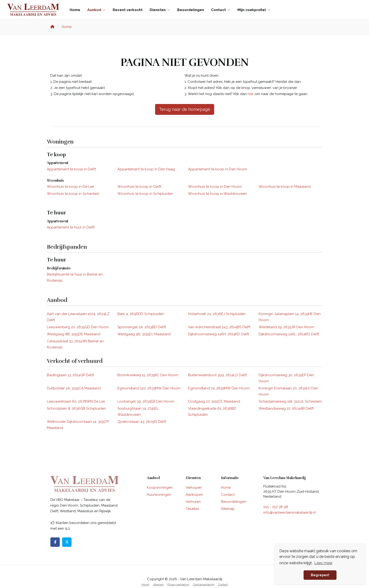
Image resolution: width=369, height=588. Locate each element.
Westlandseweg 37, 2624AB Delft (286, 408)
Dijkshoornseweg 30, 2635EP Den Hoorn (286, 378)
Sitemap (228, 509)
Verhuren (193, 502)
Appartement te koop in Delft (71, 169)
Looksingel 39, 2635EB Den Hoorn (146, 401)
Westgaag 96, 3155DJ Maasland (144, 334)
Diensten (160, 10)
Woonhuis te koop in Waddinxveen (217, 194)
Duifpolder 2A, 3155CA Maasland (74, 388)
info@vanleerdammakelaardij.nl (290, 512)
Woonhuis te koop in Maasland (285, 187)
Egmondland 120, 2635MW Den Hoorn (149, 388)
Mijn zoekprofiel (254, 10)
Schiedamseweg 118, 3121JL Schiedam (290, 401)
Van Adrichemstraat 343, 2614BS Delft (219, 327)
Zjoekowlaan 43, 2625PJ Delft (142, 422)
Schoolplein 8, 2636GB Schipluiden (76, 408)
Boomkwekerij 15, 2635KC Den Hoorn (148, 375)
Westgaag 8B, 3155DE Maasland (74, 334)
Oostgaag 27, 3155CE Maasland (214, 401)
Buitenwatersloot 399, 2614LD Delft (217, 375)
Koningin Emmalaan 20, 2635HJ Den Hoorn (288, 391)
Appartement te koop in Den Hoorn (218, 169)
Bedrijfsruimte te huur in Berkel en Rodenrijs (75, 277)
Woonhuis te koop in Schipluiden (145, 194)
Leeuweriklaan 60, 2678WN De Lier (76, 401)
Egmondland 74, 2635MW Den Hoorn (219, 388)
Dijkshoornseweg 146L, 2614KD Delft (289, 334)
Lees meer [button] (323, 563)
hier (251, 94)
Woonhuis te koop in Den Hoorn (215, 187)
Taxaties (192, 509)
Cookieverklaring (204, 584)
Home (75, 10)
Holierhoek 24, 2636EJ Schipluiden (217, 314)
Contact (221, 10)
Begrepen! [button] (320, 575)
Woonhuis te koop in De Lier (70, 187)
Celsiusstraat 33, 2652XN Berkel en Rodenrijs (75, 344)
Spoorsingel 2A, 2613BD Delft (142, 327)
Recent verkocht (128, 10)
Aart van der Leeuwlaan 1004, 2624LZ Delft (78, 317)
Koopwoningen (160, 488)
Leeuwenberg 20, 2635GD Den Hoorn (78, 327)
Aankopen (194, 495)
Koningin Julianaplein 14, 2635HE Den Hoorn (290, 317)
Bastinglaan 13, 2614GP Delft (70, 375)
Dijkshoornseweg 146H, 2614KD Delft (219, 334)
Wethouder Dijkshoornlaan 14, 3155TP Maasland (78, 425)
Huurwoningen (159, 495)
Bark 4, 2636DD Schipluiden (141, 314)
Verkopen (194, 488)
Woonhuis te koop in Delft (139, 187)
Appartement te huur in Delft (71, 227)
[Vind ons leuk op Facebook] (55, 542)
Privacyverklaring (178, 584)
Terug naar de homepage (185, 109)
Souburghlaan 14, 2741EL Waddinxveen (138, 412)
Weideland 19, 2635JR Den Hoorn (287, 327)
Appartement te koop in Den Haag (146, 169)
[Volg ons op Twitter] (67, 542)
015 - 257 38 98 (276, 507)
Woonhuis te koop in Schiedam (73, 194)
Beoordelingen (191, 10)
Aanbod (96, 10)
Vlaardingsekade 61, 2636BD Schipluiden (212, 412)
